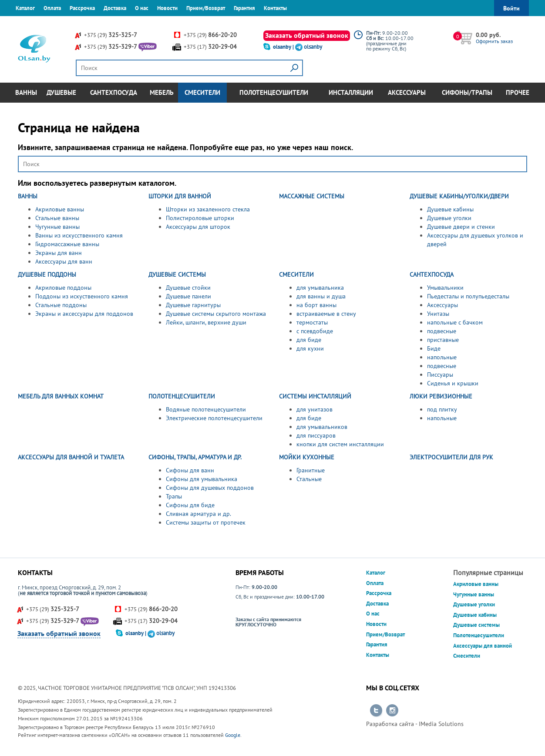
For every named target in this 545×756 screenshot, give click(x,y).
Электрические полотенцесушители (214, 418)
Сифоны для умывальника (202, 479)
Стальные (309, 479)
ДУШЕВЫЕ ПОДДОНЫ (47, 274)
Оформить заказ (494, 41)
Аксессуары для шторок (198, 227)
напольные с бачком (455, 322)
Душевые (61, 92)
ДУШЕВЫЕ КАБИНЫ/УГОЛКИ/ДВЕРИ (459, 196)
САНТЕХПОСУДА (432, 274)
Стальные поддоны (61, 305)
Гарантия (244, 8)
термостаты (312, 322)
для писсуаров (316, 435)
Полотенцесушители (274, 92)
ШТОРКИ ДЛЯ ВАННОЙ (180, 196)
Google (233, 735)
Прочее (518, 92)
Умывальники (445, 288)
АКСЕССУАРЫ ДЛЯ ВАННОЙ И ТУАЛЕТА (71, 457)
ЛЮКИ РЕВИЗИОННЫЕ (441, 396)
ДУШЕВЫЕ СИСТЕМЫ (177, 274)
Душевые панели (188, 296)
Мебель (162, 92)
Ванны (26, 92)
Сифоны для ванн (190, 470)
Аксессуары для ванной (483, 646)
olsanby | (284, 47)
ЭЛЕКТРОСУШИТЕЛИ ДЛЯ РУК (451, 457)
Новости (167, 8)
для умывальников (322, 427)
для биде (309, 340)
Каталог (25, 8)
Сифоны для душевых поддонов (210, 488)
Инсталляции (351, 92)
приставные (443, 340)
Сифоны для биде (190, 505)
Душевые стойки (188, 288)
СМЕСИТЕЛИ (296, 274)
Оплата (52, 8)
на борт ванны (316, 305)
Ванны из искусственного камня (79, 235)
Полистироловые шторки (200, 218)
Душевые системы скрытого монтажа (216, 314)
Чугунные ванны (57, 227)
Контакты (275, 8)
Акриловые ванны (60, 209)
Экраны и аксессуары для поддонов (84, 314)
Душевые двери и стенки (461, 227)
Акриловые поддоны (63, 288)
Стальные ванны (57, 218)
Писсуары (440, 375)
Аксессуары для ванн (64, 261)
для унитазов (315, 409)
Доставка (115, 8)
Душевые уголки (449, 218)
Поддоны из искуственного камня (82, 296)
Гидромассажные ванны (67, 244)
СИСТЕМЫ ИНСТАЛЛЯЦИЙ (315, 396)
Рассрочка (82, 8)
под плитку (442, 409)
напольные (442, 357)
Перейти (376, 711)
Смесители (202, 92)
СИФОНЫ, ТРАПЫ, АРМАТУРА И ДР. (195, 457)
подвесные (442, 331)
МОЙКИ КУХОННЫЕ (307, 457)
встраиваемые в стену (326, 314)
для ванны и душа (321, 296)
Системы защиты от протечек (206, 522)
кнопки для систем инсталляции (340, 444)
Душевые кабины (450, 209)
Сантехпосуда (114, 92)
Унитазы (438, 314)
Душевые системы (476, 625)
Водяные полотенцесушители (206, 409)
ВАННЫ (28, 196)
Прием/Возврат (206, 8)
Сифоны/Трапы (467, 92)
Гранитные (311, 470)
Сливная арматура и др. (198, 514)
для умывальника (320, 288)
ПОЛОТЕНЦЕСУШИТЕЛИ (182, 396)
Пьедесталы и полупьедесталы (468, 296)
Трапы (174, 496)
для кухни (310, 348)
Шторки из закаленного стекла (208, 209)
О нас (142, 8)
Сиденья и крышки (453, 383)
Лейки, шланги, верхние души (206, 322)
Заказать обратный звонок (307, 35)
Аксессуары (407, 92)
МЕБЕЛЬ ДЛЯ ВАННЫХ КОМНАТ (61, 396)
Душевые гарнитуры (193, 305)
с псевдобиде (315, 331)
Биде (434, 348)
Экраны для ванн (59, 253)
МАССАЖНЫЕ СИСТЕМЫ (312, 196)
